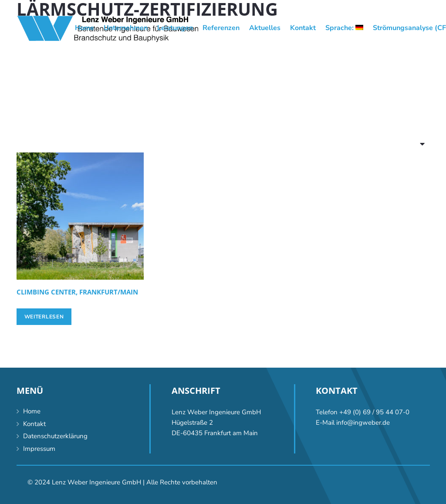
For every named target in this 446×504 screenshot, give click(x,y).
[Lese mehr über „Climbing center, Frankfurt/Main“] (44, 317)
